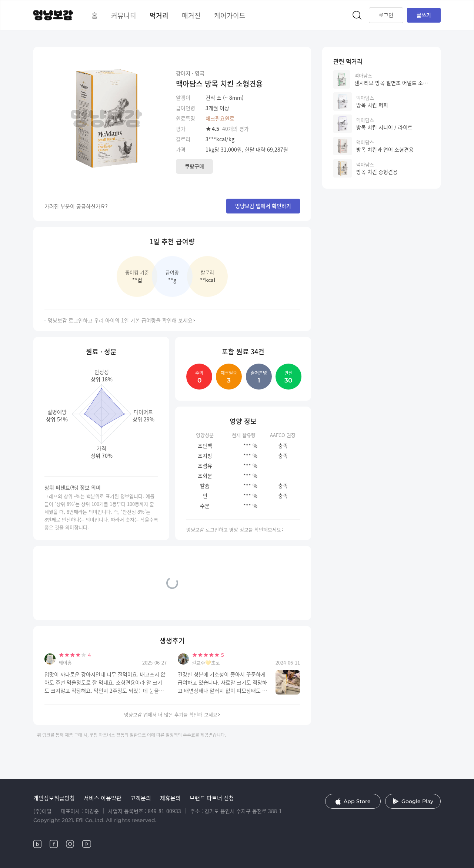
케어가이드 (230, 15)
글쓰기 (424, 15)
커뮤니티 (124, 15)
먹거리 (159, 15)
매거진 (191, 15)
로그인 (386, 15)
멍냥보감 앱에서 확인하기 (263, 206)
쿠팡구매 (194, 166)
